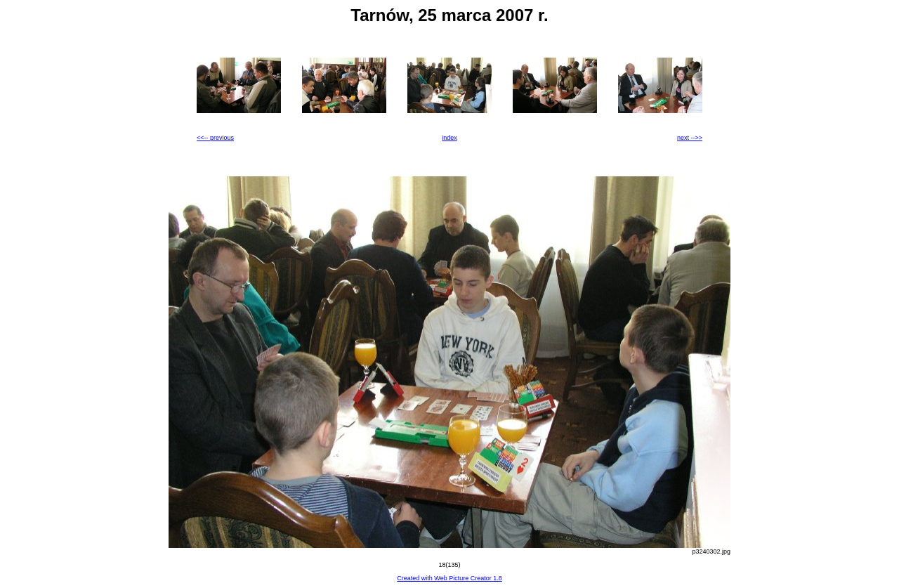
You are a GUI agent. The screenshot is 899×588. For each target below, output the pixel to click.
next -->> (690, 138)
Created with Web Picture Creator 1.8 (449, 578)
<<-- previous (215, 138)
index (449, 138)
